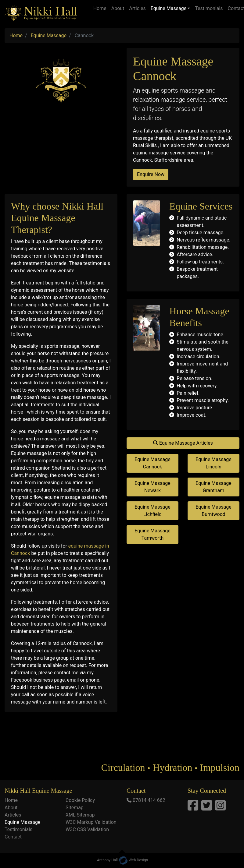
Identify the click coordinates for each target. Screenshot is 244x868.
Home (100, 8)
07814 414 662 (149, 800)
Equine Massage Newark (152, 487)
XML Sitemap (80, 815)
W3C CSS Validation (87, 829)
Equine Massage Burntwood (213, 511)
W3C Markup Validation (91, 822)
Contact (13, 837)
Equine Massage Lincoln (213, 463)
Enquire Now (151, 174)
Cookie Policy (80, 800)
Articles (137, 8)
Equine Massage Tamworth (152, 534)
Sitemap (75, 808)
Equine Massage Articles (183, 443)
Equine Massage (22, 822)
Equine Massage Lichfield (152, 511)
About (118, 8)
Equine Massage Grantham (213, 487)
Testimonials (209, 8)
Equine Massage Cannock (152, 463)
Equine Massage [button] (169, 8)
